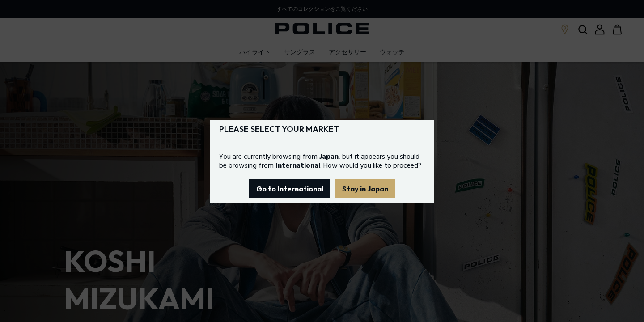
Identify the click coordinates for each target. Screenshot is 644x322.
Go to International (290, 189)
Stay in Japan (365, 189)
